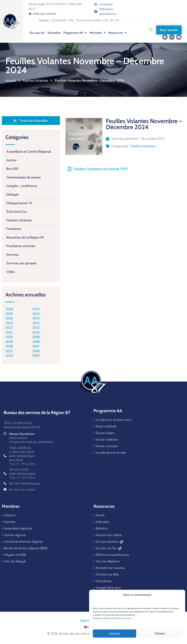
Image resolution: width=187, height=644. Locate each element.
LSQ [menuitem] (105, 20)
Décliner (160, 634)
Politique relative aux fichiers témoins (112, 618)
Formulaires (104, 581)
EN (88, 627)
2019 (9, 342)
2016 (9, 356)
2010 (36, 333)
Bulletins (102, 528)
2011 (36, 328)
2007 (36, 346)
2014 (36, 314)
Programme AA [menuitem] (75, 33)
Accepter (115, 634)
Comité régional (15, 535)
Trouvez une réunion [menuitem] (88, 20)
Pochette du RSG (107, 574)
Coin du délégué (15, 561)
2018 (9, 346)
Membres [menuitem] (98, 33)
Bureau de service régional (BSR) (26, 548)
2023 (9, 323)
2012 (36, 323)
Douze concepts (107, 446)
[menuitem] (112, 20)
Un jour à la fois (108, 548)
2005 (36, 356)
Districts (10, 515)
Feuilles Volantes (35, 81)
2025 (9, 314)
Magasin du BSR (15, 555)
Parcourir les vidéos (109, 535)
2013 (36, 318)
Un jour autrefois (109, 542)
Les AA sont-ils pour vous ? (114, 420)
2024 (9, 318)
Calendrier (103, 522)
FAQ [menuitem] (71, 20)
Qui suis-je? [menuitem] (37, 33)
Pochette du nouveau (110, 568)
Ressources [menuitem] (117, 33)
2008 (36, 342)
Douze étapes (105, 433)
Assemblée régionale (18, 528)
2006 (36, 351)
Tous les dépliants (108, 561)
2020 (9, 337)
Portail (100, 515)
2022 (9, 328)
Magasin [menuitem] (44, 20)
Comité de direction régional (23, 542)
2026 (9, 309)
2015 (36, 309)
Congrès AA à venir (108, 588)
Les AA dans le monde (111, 453)
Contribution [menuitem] (59, 20)
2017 (9, 351)
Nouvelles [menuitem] (54, 33)
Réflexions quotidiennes (112, 555)
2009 (36, 337)
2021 (9, 333)
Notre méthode (106, 426)
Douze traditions (107, 439)
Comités (10, 522)
